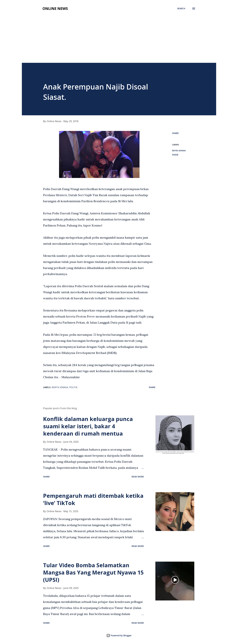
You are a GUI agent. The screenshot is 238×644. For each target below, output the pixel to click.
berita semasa (179, 150)
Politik (175, 155)
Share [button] (175, 133)
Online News (55, 8)
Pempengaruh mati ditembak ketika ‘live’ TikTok (93, 499)
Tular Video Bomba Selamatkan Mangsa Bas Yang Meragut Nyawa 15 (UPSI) (93, 572)
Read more (138, 477)
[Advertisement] (119, 40)
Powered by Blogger (119, 635)
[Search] (181, 8)
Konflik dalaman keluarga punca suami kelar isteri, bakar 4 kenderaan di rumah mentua (88, 426)
